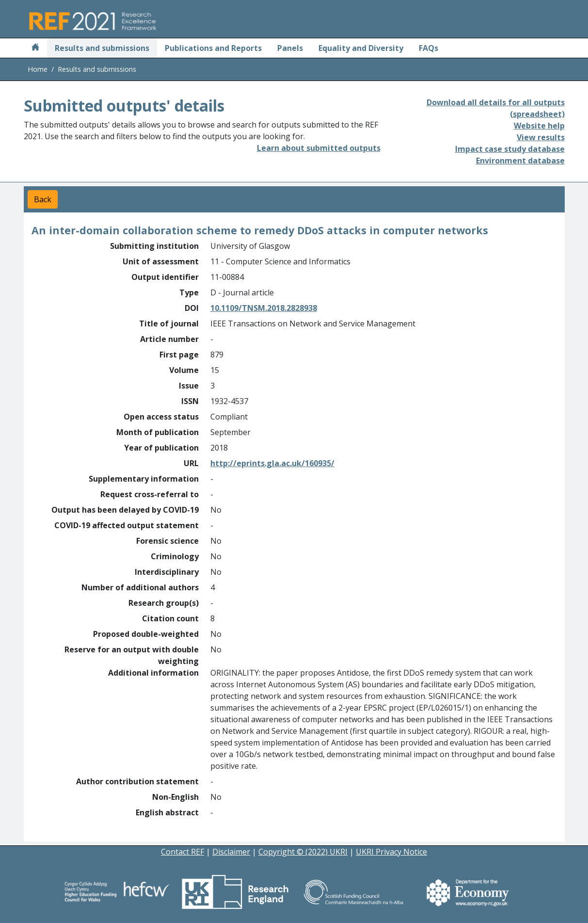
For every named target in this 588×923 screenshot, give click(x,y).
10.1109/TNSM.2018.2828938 (264, 308)
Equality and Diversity (361, 48)
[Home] (35, 48)
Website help (539, 126)
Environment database (520, 161)
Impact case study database (510, 149)
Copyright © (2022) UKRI (303, 852)
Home (38, 69)
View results (541, 137)
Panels (290, 48)
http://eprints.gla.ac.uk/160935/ (272, 463)
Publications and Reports (213, 48)
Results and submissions (102, 48)
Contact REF (183, 852)
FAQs (429, 48)
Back (43, 199)
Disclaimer (231, 852)
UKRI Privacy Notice (391, 852)
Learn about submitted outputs (319, 148)
